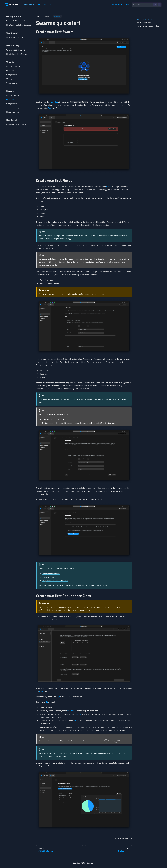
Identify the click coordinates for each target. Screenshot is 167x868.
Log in (127, 4)
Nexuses (70, 711)
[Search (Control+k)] (147, 5)
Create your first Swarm (145, 19)
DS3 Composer (28, 4)
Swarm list (54, 102)
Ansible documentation (51, 574)
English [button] (116, 4)
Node (98, 607)
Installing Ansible (49, 577)
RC (47, 702)
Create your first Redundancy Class (148, 26)
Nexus (50, 108)
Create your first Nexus (145, 23)
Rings (41, 691)
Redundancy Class (66, 607)
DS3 (38, 4)
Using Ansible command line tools (55, 581)
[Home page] (38, 16)
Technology (47, 4)
